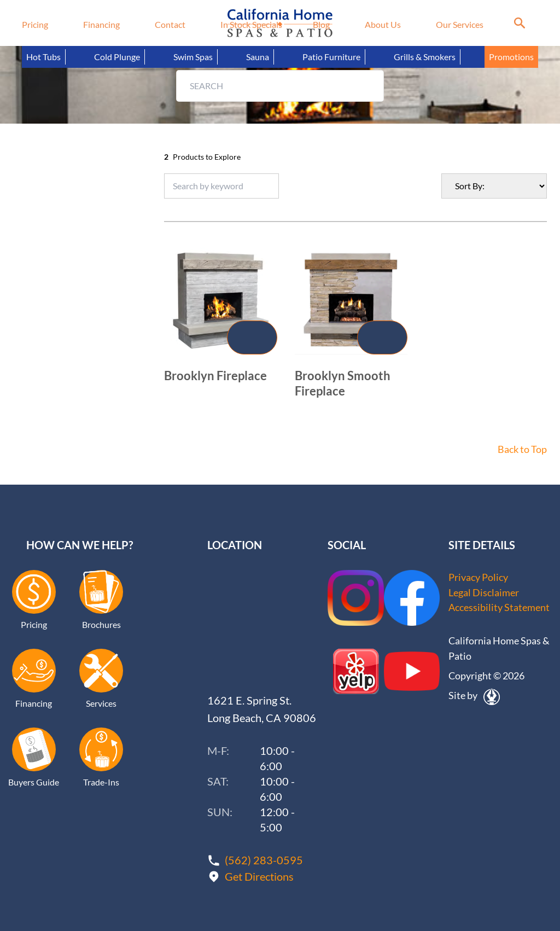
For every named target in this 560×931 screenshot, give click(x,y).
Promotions (511, 57)
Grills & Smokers (425, 57)
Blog (321, 24)
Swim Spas (193, 57)
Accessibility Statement (499, 608)
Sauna (258, 57)
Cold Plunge (117, 57)
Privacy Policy (478, 577)
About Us (383, 24)
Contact (170, 24)
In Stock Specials (251, 24)
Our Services (460, 24)
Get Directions (259, 875)
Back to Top (522, 449)
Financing (101, 24)
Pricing (35, 24)
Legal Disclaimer (484, 592)
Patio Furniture (331, 57)
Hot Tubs (43, 57)
